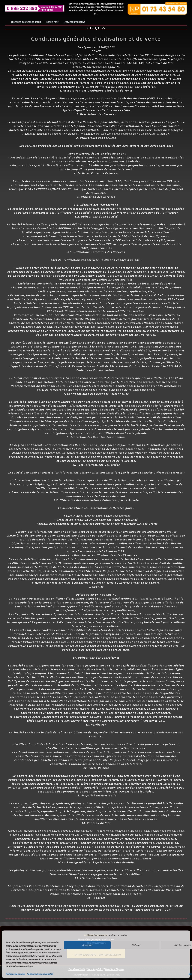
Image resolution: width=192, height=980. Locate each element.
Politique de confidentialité (40, 974)
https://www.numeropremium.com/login (110, 721)
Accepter (87, 945)
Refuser (136, 945)
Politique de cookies (15, 974)
